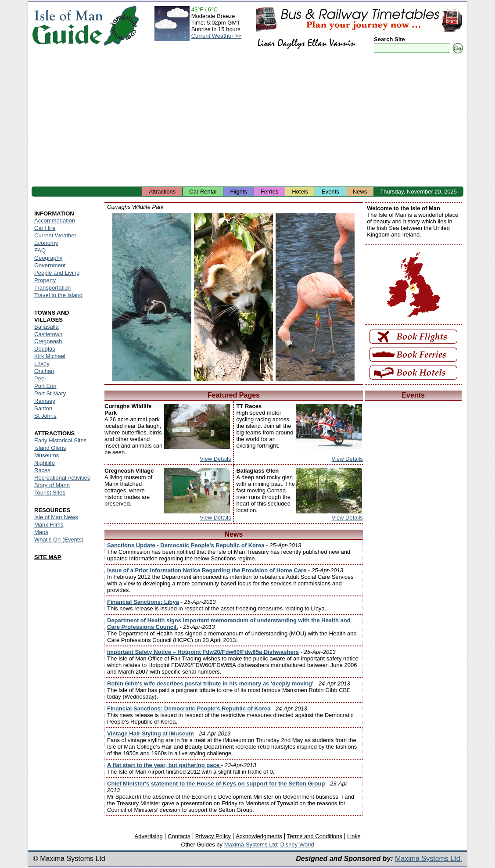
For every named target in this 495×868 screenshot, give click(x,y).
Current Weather (55, 235)
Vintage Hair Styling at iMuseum (151, 733)
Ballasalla (47, 327)
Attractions (162, 192)
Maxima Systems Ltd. (429, 859)
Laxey (42, 364)
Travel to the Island (58, 295)
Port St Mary (50, 393)
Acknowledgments (259, 836)
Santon (43, 408)
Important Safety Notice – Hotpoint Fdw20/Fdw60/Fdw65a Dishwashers (203, 652)
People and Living (57, 273)
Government (50, 265)
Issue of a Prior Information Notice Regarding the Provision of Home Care (207, 570)
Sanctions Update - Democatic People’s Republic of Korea (186, 545)
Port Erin (45, 386)
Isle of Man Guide (67, 26)
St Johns (45, 416)
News (360, 192)
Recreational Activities (62, 478)
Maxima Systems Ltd (251, 845)
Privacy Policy (213, 836)
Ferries (269, 192)
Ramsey (45, 401)
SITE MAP (48, 557)
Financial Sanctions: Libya (143, 602)
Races (42, 470)
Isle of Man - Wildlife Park (152, 297)
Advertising (148, 836)
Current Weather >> (217, 36)
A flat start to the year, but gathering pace (164, 765)
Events (330, 192)
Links (354, 836)
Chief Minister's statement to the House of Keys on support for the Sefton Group (216, 784)
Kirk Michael (50, 356)
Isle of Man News (56, 517)
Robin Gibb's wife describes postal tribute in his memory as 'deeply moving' (210, 683)
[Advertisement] (247, 121)
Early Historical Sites (60, 440)
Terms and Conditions (315, 836)
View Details (215, 459)
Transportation (52, 288)
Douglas (45, 349)
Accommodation (55, 221)
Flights (238, 192)
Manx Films (49, 525)
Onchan (44, 371)
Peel (40, 378)
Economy (46, 243)
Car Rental (203, 192)
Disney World (297, 845)
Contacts (179, 836)
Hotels (300, 192)
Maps (41, 532)
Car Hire (45, 228)
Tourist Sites (50, 493)
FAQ (40, 250)
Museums (47, 455)
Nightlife (45, 463)
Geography (48, 258)
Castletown (48, 334)
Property (45, 280)
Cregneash (48, 341)
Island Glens (50, 448)
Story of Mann (52, 485)
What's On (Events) (59, 540)
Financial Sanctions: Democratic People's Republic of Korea (189, 708)
